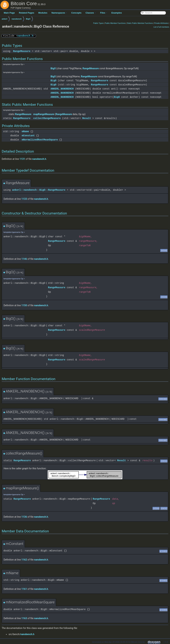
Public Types (98, 23)
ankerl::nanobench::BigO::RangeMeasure (39, 190)
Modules (43, 13)
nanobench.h (25, 36)
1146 (24, 259)
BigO (28, 19)
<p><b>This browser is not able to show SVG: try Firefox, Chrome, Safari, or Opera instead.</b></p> (85, 475)
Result (87, 118)
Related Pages (27, 13)
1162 (24, 560)
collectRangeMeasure (47, 118)
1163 (24, 618)
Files (104, 13)
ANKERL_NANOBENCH (62, 89)
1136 (24, 517)
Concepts (76, 13)
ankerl (4, 19)
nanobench (17, 19)
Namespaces (59, 13)
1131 (22, 159)
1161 (24, 589)
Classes (91, 13)
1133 (24, 199)
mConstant (28, 136)
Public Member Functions (115, 23)
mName (25, 131)
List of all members (161, 27)
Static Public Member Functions (140, 23)
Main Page (9, 13)
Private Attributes (161, 23)
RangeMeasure (22, 51)
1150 (24, 305)
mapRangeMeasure (44, 114)
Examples (117, 13)
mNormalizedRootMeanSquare (40, 140)
